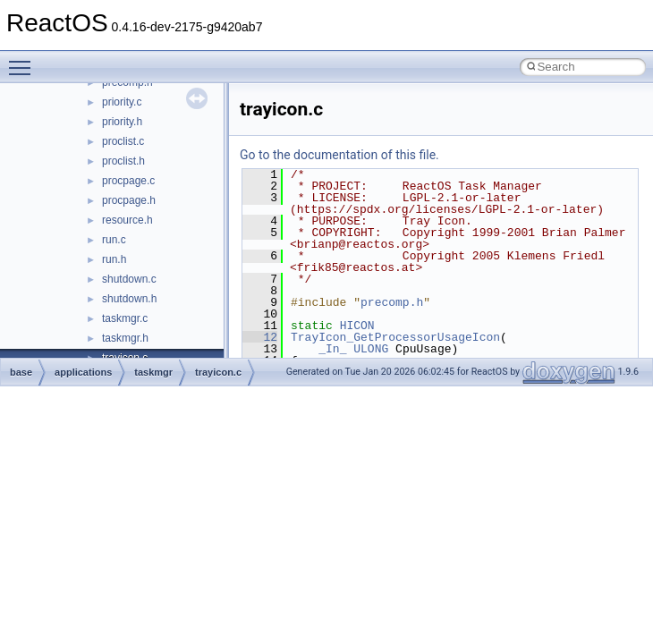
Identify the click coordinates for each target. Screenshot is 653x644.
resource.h (127, 220)
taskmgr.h (125, 338)
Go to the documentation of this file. (339, 155)
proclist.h (123, 161)
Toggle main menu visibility (24, 60)
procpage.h (129, 200)
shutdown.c (129, 279)
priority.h (122, 122)
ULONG (371, 349)
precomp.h (392, 302)
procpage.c (128, 181)
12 (260, 337)
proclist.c (123, 141)
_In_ (332, 349)
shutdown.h (129, 299)
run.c (114, 240)
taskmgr (153, 372)
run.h (114, 259)
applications (83, 372)
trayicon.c (218, 372)
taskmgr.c (125, 318)
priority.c (122, 102)
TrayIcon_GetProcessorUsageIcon (395, 337)
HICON (357, 326)
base (21, 372)
